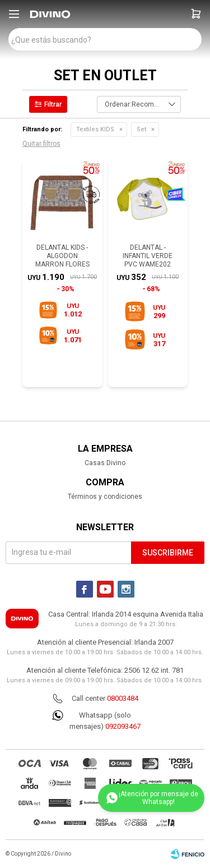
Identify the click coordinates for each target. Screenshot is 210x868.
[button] (196, 14)
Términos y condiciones (105, 497)
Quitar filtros (41, 144)
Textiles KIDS (95, 129)
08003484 (123, 698)
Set (141, 129)
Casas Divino (105, 463)
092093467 (123, 726)
